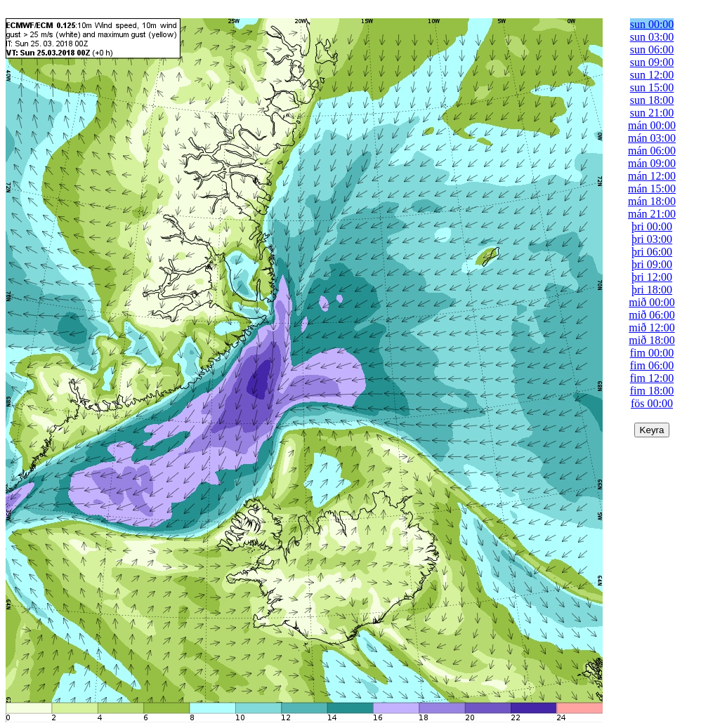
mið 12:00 (651, 327)
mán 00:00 (652, 125)
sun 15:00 (652, 87)
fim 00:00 (652, 353)
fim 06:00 (652, 365)
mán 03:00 (652, 138)
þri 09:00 (652, 264)
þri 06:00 (652, 252)
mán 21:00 (652, 214)
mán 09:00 (652, 163)
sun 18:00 (652, 100)
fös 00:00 (652, 403)
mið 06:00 (651, 315)
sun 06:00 (652, 49)
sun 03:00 (652, 37)
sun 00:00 (652, 24)
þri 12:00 (652, 277)
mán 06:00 (652, 151)
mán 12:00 (652, 176)
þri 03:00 (652, 239)
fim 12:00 (652, 378)
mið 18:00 (651, 340)
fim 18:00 (652, 391)
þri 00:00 (652, 226)
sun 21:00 (652, 113)
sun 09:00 (652, 62)
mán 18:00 (652, 201)
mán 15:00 (652, 188)
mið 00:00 (651, 302)
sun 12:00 (652, 75)
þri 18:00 (652, 290)
